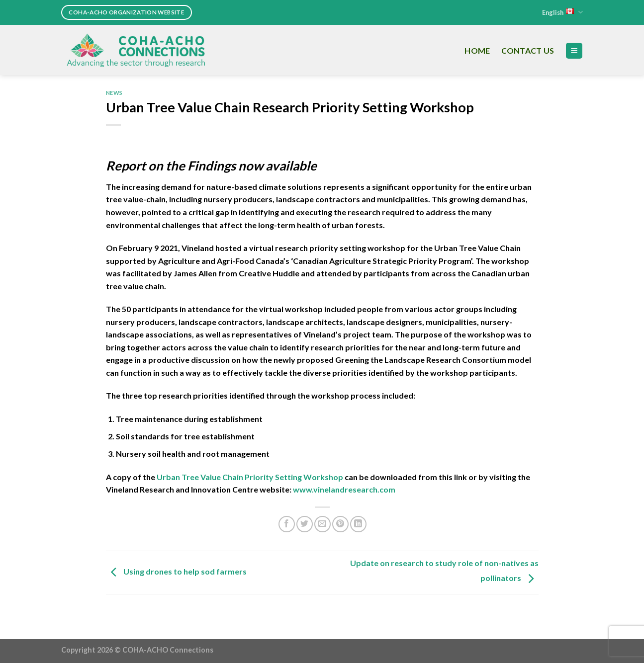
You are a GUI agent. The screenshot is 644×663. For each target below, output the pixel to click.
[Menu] (574, 51)
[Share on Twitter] (305, 524)
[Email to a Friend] (322, 524)
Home (477, 50)
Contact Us (528, 50)
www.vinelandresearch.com (344, 489)
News (114, 93)
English (562, 12)
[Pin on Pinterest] (340, 524)
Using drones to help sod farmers (176, 571)
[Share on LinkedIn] (358, 524)
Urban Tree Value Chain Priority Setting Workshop (250, 477)
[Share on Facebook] (287, 524)
